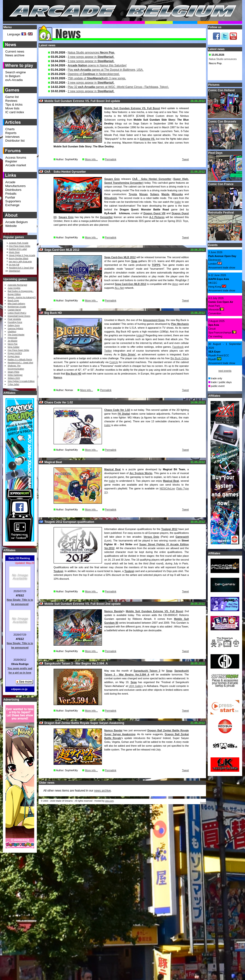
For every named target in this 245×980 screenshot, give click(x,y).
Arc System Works (141, 473)
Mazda (165, 194)
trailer (178, 202)
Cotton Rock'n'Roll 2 (17, 313)
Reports (11, 133)
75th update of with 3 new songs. (97, 78)
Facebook (178, 347)
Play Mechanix (180, 324)
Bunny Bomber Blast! (19, 258)
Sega (134, 261)
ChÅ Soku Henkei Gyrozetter (152, 179)
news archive (102, 791)
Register (11, 161)
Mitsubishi (111, 198)
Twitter (108, 351)
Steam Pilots (14, 372)
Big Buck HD (74, 374)
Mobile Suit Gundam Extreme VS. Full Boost (132, 108)
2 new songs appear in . (91, 91)
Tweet (185, 159)
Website (11, 226)
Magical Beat (113, 469)
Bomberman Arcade (17, 307)
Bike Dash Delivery (16, 304)
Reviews (11, 101)
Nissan (143, 194)
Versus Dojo (151, 537)
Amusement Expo (154, 320)
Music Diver (14, 252)
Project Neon (14, 356)
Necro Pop (13, 344)
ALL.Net (119, 288)
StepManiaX (14, 271)
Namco (58, 377)
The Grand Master (16, 335)
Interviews (12, 137)
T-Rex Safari (13, 384)
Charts (10, 129)
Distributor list (15, 141)
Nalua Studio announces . (91, 53)
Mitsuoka (177, 194)
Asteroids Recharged (17, 285)
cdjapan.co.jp (19, 689)
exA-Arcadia (14, 80)
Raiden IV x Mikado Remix (20, 359)
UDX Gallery (136, 686)
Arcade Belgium (17, 222)
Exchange (12, 205)
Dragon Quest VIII (154, 213)
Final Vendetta (14, 319)
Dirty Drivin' (128, 354)
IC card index (15, 112)
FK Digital (124, 414)
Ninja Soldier (14, 347)
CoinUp (114, 362)
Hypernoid (12, 338)
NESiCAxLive (167, 488)
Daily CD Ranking (19, 558)
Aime (175, 284)
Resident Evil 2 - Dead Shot (20, 363)
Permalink (111, 159)
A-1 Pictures (157, 217)
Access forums (16, 158)
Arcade (10, 182)
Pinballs (11, 194)
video (140, 335)
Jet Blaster (13, 341)
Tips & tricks (14, 104)
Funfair (10, 197)
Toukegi (58, 571)
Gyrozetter (106, 217)
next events (225, 371)
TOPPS (156, 265)
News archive (15, 55)
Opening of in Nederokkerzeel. (94, 74)
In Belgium (13, 76)
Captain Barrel (14, 310)
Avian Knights (14, 288)
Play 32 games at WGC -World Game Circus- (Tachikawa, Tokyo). (118, 87)
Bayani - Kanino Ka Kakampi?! (22, 297)
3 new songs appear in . (91, 57)
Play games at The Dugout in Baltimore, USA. (106, 70)
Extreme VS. (148, 139)
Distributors (13, 190)
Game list (12, 97)
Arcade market (16, 165)
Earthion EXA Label (18, 249)
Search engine (16, 72)
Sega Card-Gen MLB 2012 (120, 257)
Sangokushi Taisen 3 (147, 671)
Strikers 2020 (14, 378)
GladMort (12, 332)
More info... (91, 159)
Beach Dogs (13, 300)
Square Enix (112, 179)
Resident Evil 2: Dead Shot (21, 268)
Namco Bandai (114, 611)
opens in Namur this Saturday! (97, 65)
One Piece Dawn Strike (20, 246)
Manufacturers (15, 186)
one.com (109, 801)
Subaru (155, 194)
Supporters (13, 201)
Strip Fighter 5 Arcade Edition (21, 381)
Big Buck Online (180, 358)
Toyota (133, 194)
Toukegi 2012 (169, 529)
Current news (15, 51)
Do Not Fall (14, 265)
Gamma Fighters (15, 328)
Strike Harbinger (15, 375)
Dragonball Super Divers (19, 316)
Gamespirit (182, 537)
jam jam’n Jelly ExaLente (20, 262)
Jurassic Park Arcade (19, 243)
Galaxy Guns (14, 325)
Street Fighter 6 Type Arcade (22, 255)
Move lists (12, 108)
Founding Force (15, 322)
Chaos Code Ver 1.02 (117, 410)
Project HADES (15, 353)
